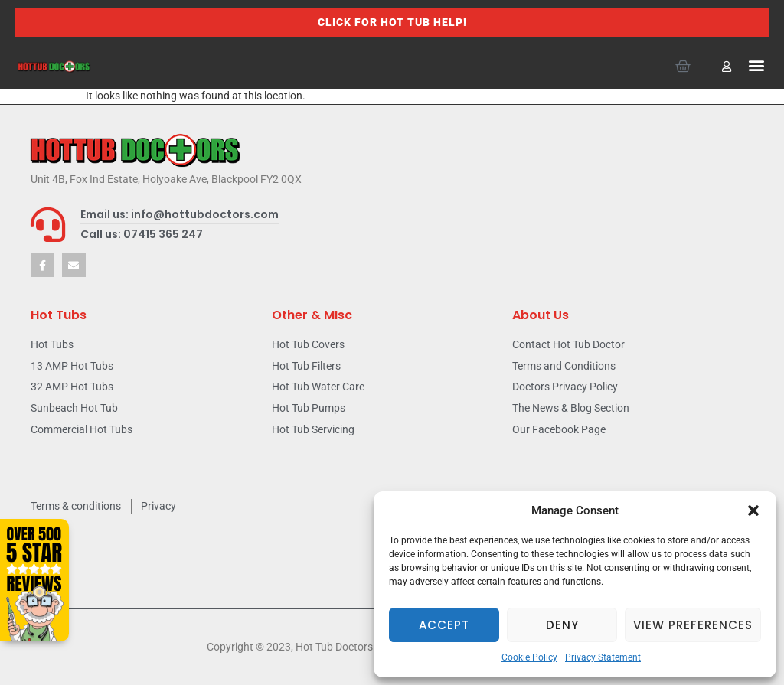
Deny (562, 625)
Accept (444, 625)
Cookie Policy (529, 657)
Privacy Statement (603, 657)
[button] (753, 510)
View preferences (693, 625)
